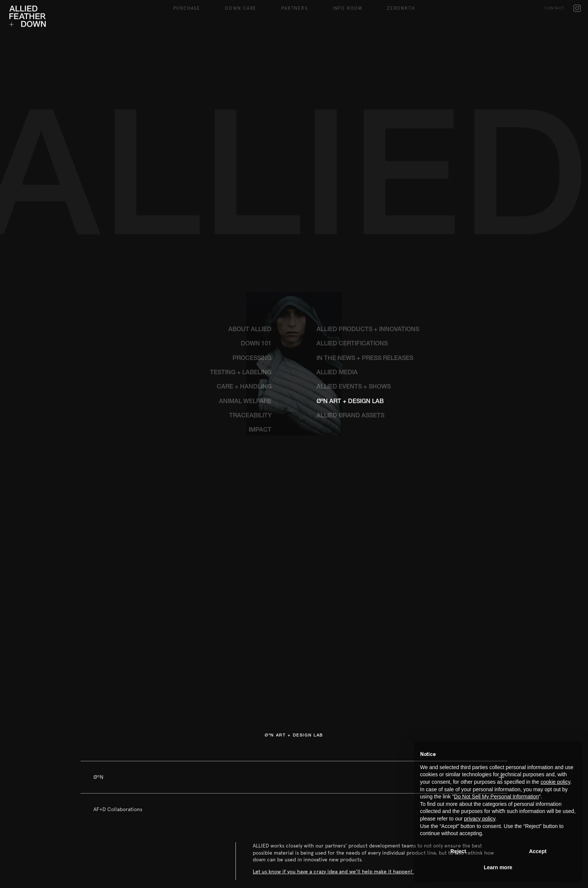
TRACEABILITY (250, 341)
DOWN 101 (256, 269)
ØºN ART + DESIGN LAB (350, 327)
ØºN (98, 702)
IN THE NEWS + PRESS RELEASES (365, 283)
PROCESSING (252, 283)
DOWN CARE (241, 8)
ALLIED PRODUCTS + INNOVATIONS (368, 255)
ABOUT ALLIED (250, 255)
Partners (294, 8)
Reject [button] (458, 851)
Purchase (187, 8)
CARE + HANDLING (244, 312)
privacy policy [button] (480, 819)
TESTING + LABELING (241, 298)
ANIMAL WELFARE (245, 327)
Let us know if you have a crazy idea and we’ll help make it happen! (333, 796)
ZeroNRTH (401, 8)
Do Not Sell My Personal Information (496, 796)
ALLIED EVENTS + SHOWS (354, 312)
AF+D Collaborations (118, 734)
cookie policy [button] (555, 782)
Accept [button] (538, 851)
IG (577, 8)
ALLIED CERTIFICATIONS (352, 269)
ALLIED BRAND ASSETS (350, 341)
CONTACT (555, 8)
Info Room (347, 8)
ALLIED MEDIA (337, 298)
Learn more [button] (498, 867)
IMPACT (260, 355)
